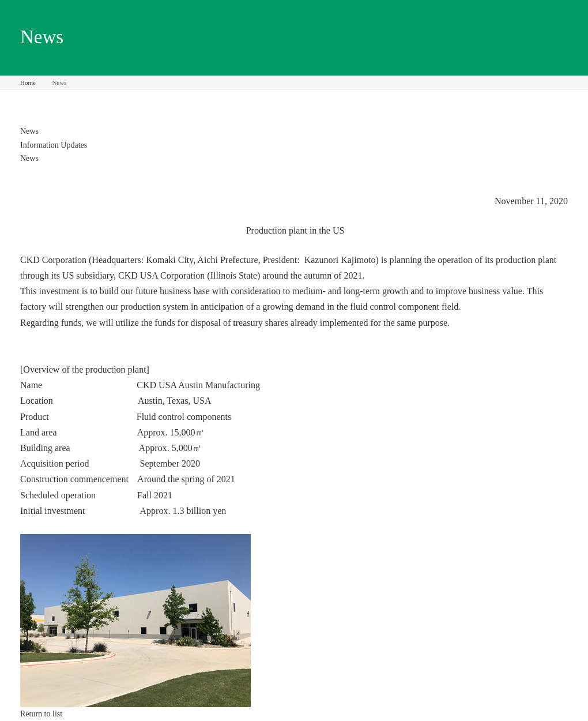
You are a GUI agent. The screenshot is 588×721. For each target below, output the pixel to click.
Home (28, 82)
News (29, 131)
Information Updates (54, 145)
